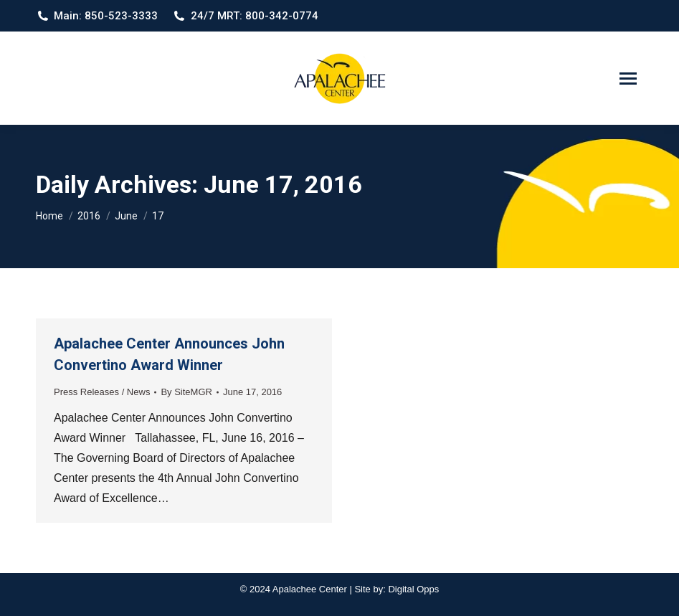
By (186, 392)
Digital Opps (413, 589)
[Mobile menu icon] (628, 79)
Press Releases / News (102, 392)
